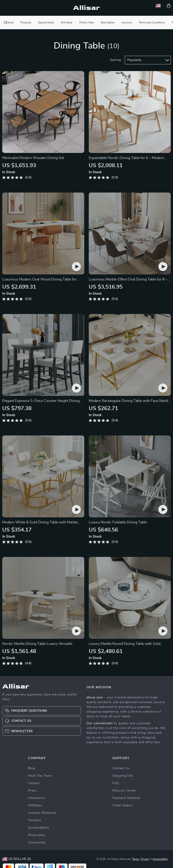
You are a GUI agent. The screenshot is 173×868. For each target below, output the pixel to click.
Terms (136, 859)
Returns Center (124, 791)
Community (37, 843)
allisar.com (95, 698)
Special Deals (46, 22)
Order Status (122, 805)
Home (10, 22)
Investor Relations (42, 813)
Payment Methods (126, 798)
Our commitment (100, 723)
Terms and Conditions (152, 22)
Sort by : (116, 60)
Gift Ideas (67, 22)
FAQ (116, 783)
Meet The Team (40, 776)
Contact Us (121, 768)
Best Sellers (108, 22)
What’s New (87, 22)
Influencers (37, 798)
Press (32, 791)
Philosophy (36, 835)
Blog (31, 768)
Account (127, 22)
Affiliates (35, 805)
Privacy (145, 859)
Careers (34, 783)
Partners (35, 820)
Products (26, 22)
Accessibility (160, 859)
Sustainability (38, 828)
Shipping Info (123, 776)
